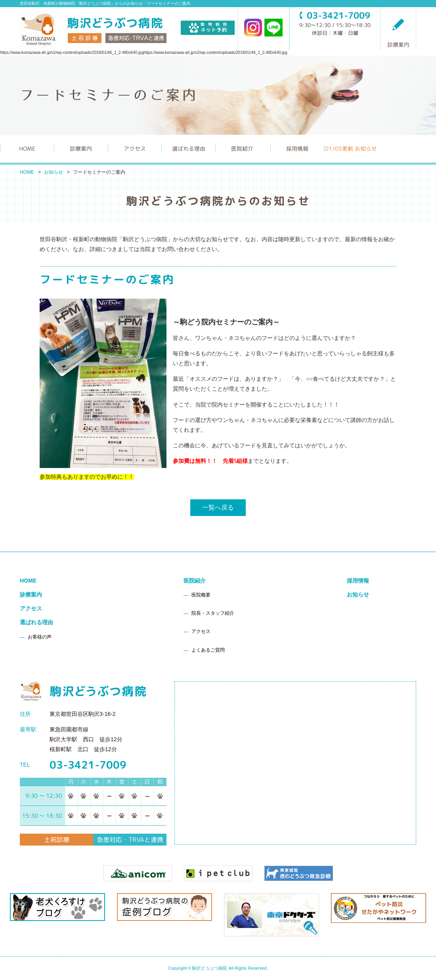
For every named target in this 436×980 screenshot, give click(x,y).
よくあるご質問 (208, 650)
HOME (27, 149)
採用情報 (297, 149)
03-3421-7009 (88, 765)
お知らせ (54, 172)
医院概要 (201, 595)
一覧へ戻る (218, 507)
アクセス (135, 149)
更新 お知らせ (351, 149)
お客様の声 (40, 637)
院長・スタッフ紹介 (213, 613)
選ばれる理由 (36, 622)
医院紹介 (195, 581)
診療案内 (398, 33)
